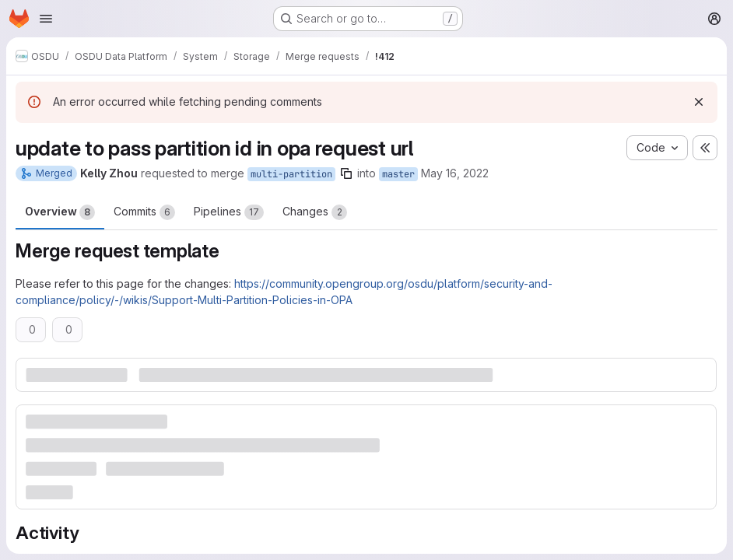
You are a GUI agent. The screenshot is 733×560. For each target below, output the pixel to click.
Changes (315, 212)
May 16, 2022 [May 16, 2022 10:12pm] (455, 173)
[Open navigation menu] (46, 19)
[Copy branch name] (346, 173)
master (398, 174)
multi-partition (291, 174)
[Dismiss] (699, 102)
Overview (60, 212)
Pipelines (229, 212)
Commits (144, 212)
